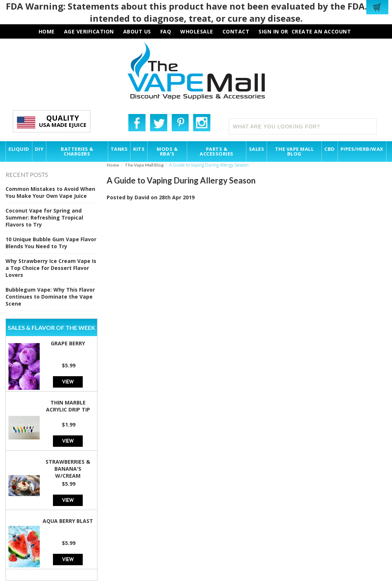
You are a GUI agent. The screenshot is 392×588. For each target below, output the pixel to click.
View (68, 382)
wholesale (197, 31)
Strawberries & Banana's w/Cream (68, 469)
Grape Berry (68, 343)
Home (113, 165)
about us (137, 31)
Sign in (269, 31)
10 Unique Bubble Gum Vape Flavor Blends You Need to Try (51, 243)
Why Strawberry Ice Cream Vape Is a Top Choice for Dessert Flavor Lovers (51, 268)
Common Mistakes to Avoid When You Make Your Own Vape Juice (50, 192)
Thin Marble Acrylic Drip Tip (68, 406)
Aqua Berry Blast (68, 521)
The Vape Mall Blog (144, 165)
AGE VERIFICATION (89, 31)
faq (166, 31)
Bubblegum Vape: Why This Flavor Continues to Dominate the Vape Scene (50, 297)
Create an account (321, 31)
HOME (47, 31)
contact (236, 31)
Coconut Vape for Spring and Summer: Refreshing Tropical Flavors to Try (44, 218)
